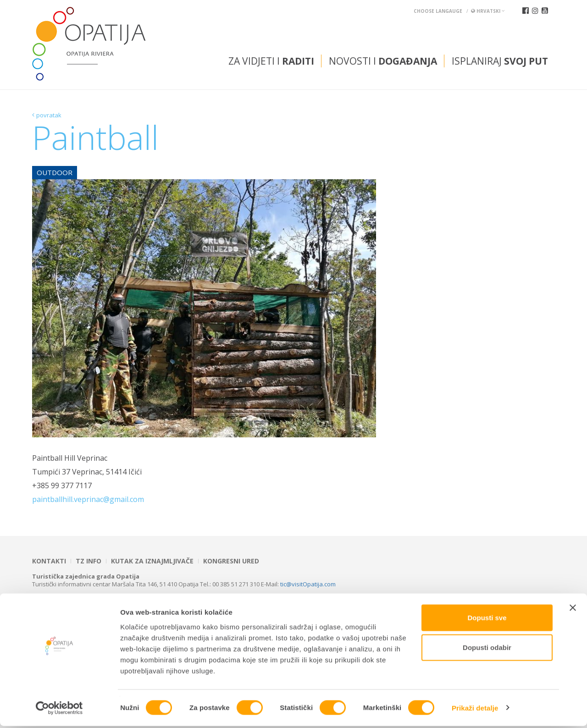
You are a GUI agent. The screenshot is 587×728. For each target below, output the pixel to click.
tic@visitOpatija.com (308, 584)
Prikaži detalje (475, 710)
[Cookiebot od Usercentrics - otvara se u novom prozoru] (59, 710)
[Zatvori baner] (573, 610)
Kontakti (49, 561)
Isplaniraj (500, 61)
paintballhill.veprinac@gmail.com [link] (88, 499)
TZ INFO (89, 561)
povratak (49, 115)
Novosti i (383, 61)
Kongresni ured (231, 561)
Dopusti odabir (487, 650)
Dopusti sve (487, 620)
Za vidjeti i (271, 61)
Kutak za (152, 561)
